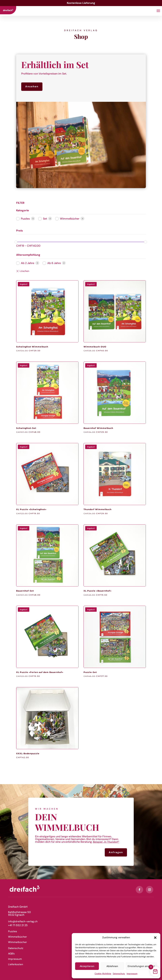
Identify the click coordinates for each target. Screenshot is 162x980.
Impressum (132, 974)
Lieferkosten (16, 964)
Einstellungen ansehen (141, 966)
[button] (155, 938)
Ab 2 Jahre (28, 263)
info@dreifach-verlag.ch (23, 921)
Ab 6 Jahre (54, 263)
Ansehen (32, 86)
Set (45, 219)
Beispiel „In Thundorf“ (106, 842)
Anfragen (116, 852)
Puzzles (25, 219)
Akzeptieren (87, 966)
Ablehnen (112, 966)
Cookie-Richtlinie (103, 974)
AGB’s (11, 954)
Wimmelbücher (70, 219)
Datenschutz (119, 974)
